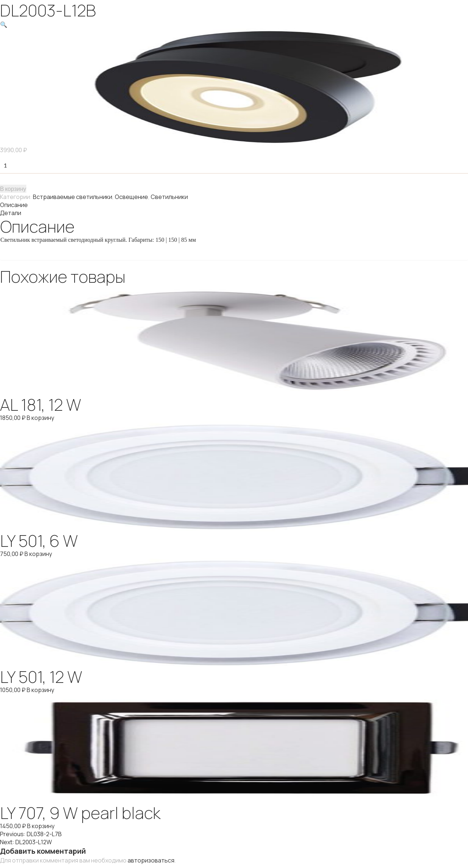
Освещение (131, 197)
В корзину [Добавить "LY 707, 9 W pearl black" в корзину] (41, 826)
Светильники (169, 197)
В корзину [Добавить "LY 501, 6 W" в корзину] (38, 554)
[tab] (234, 205)
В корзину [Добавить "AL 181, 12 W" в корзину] (40, 418)
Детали (11, 213)
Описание (14, 205)
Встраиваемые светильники (73, 197)
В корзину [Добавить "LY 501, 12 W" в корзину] (40, 690)
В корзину (13, 189)
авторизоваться (151, 860)
